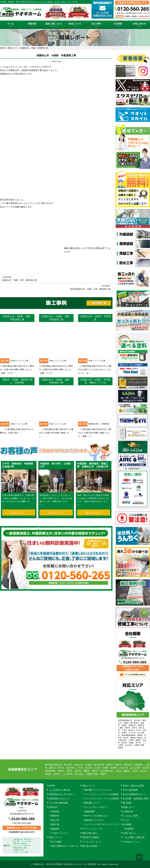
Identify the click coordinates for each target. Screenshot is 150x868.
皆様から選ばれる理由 (133, 786)
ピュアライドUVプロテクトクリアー (102, 824)
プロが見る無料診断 (58, 803)
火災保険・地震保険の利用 (136, 799)
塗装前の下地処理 (91, 837)
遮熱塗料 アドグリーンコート (98, 790)
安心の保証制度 (130, 790)
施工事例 (96, 25)
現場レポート (129, 807)
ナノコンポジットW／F (95, 807)
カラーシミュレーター (93, 829)
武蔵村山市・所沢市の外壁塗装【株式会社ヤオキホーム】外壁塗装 (65, 864)
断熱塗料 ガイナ (92, 803)
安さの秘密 (56, 842)
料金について (75, 25)
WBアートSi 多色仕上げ (96, 816)
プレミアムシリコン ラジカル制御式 (102, 799)
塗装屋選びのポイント (59, 799)
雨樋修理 (55, 829)
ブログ (126, 820)
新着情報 (129, 829)
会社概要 (118, 25)
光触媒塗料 (90, 811)
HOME (11, 25)
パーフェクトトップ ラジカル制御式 (102, 794)
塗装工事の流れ (54, 25)
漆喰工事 (55, 824)
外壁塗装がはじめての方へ (61, 794)
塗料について (89, 786)
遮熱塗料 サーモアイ (94, 820)
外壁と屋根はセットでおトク (65, 846)
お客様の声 (128, 811)
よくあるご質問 (130, 816)
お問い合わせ (139, 25)
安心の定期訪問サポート (135, 794)
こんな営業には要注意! (134, 837)
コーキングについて (92, 842)
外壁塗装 (55, 811)
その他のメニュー (131, 842)
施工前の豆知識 (90, 846)
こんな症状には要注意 (59, 790)
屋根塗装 (55, 816)
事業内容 (32, 25)
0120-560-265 (135, 662)
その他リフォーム (59, 833)
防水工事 (55, 820)
